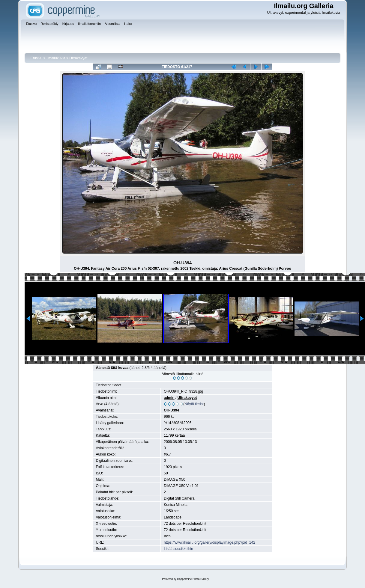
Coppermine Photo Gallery (193, 579)
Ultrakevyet (78, 58)
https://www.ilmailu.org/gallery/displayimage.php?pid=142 (209, 542)
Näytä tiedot (194, 404)
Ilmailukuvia (56, 58)
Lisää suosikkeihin (178, 549)
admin (169, 398)
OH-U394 (171, 410)
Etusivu (36, 58)
